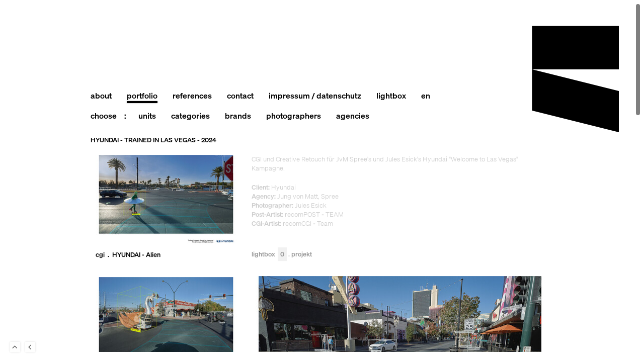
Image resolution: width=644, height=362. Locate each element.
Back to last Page (30, 347)
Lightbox (269, 255)
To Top (15, 347)
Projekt (302, 255)
